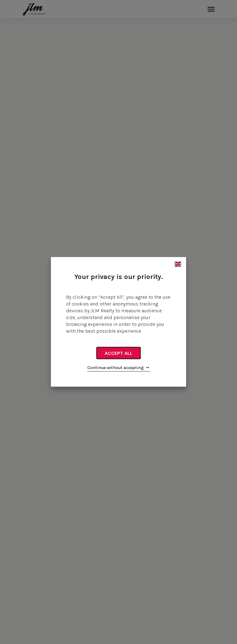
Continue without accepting (119, 368)
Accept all (118, 353)
